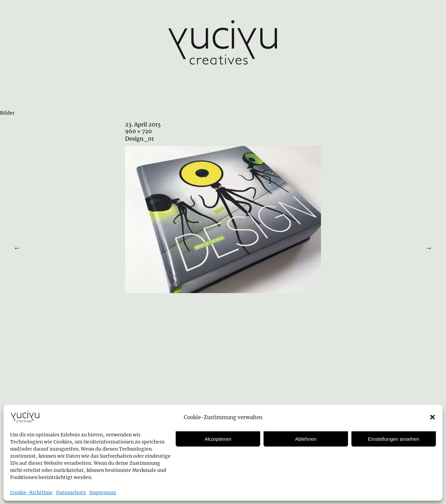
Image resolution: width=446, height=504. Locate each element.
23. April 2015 (143, 124)
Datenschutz (71, 493)
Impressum (103, 493)
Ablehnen (306, 439)
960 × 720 (138, 131)
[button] (432, 417)
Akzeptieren (218, 439)
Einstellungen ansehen (394, 439)
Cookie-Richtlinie (31, 493)
